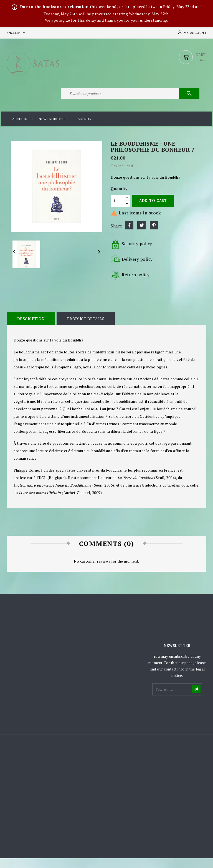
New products (52, 129)
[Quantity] (117, 210)
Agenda (84, 129)
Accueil (20, 129)
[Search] (129, 101)
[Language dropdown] (17, 33)
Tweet (141, 235)
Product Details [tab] (84, 328)
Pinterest (154, 235)
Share (129, 235)
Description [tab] (30, 328)
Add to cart (153, 210)
